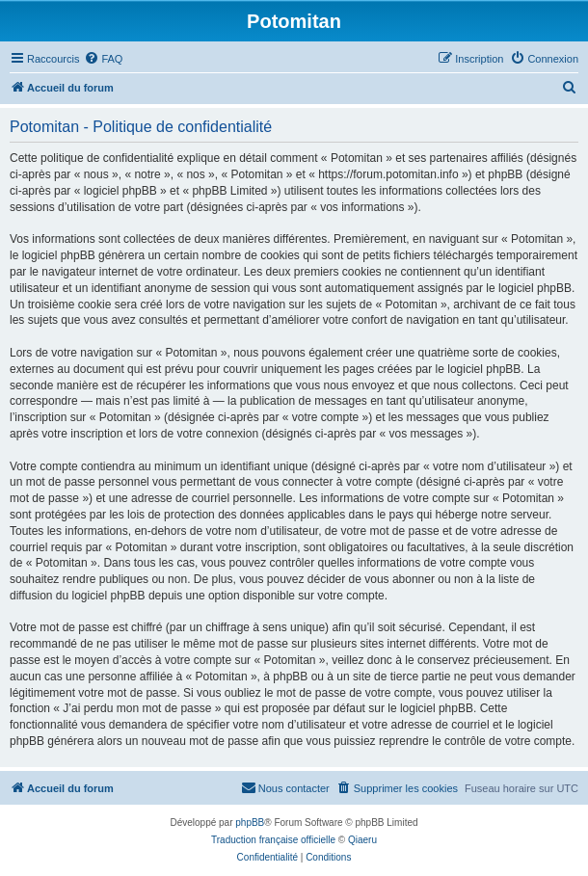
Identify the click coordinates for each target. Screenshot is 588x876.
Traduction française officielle (273, 840)
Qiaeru (362, 840)
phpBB (250, 823)
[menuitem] (103, 59)
